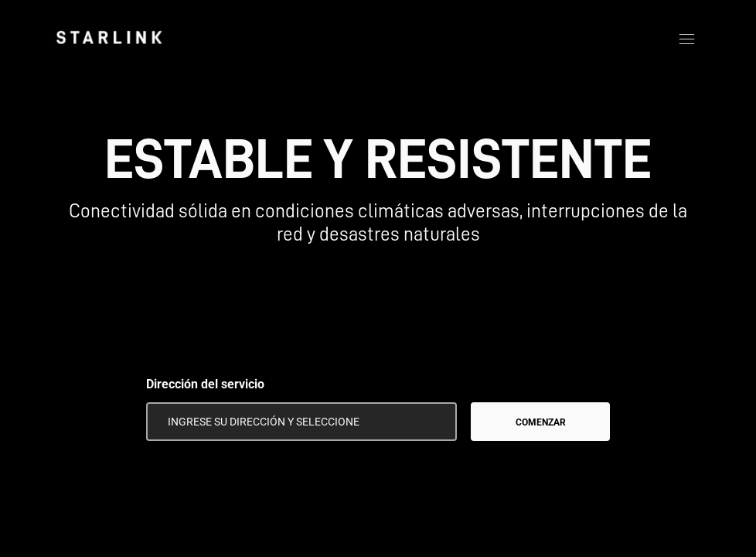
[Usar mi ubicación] (434, 422)
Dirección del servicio (205, 384)
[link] (109, 37)
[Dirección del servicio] (301, 422)
